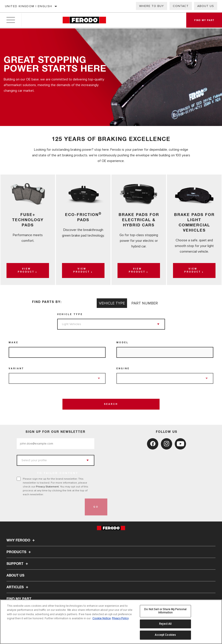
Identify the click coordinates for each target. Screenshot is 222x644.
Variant (16, 369)
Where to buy (152, 6)
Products (19, 552)
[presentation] (50, 507)
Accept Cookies (165, 635)
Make (14, 343)
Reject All (165, 624)
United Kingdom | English (29, 6)
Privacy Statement (47, 487)
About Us (206, 6)
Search (111, 404)
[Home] (84, 20)
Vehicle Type (70, 314)
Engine (123, 369)
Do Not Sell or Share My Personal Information (165, 611)
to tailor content (58, 473)
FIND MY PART (19, 599)
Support (18, 564)
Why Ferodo (21, 540)
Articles (18, 587)
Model (122, 343)
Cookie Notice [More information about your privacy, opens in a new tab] (102, 618)
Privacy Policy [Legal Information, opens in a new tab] (120, 618)
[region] (111, 622)
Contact (181, 6)
